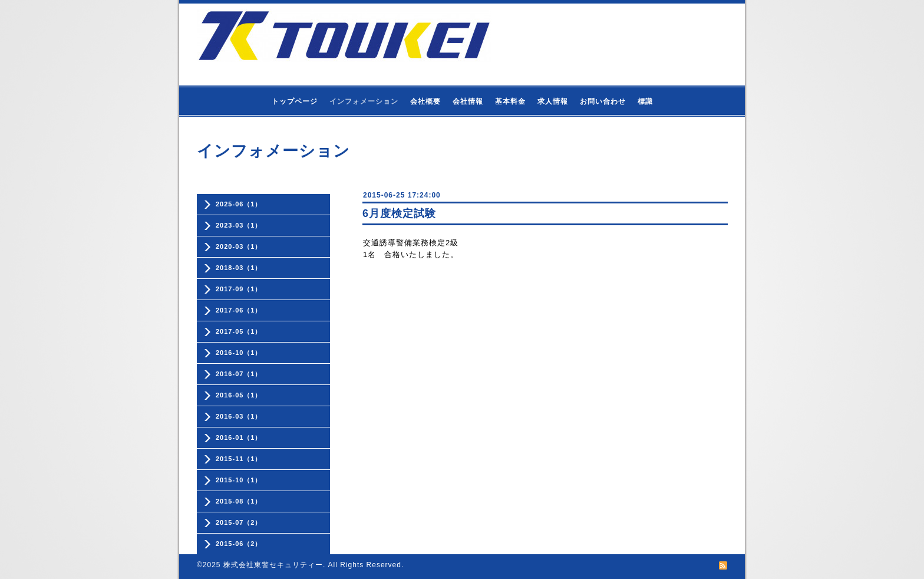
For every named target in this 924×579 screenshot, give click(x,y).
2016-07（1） (239, 374)
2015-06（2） (239, 544)
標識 (645, 101)
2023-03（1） (239, 225)
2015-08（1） (239, 501)
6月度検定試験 (399, 213)
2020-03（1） (239, 246)
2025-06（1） (239, 204)
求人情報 (553, 101)
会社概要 (425, 101)
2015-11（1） (239, 459)
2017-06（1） (239, 310)
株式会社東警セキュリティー (273, 565)
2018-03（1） (239, 268)
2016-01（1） (239, 437)
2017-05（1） (239, 331)
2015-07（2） (239, 522)
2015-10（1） (239, 480)
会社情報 (468, 101)
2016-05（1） (239, 395)
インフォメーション (364, 101)
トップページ (295, 101)
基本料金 (510, 101)
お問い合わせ (603, 101)
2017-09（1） (239, 289)
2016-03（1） (239, 416)
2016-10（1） (239, 353)
